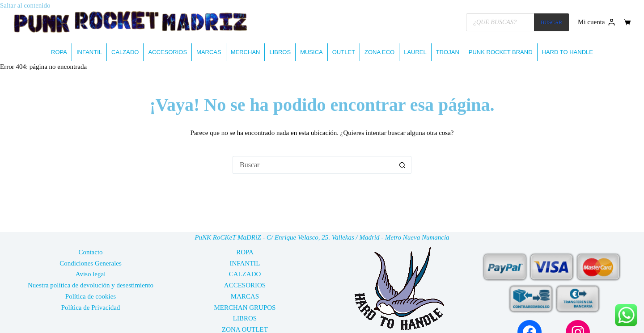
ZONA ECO (379, 52)
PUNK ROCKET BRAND (501, 52)
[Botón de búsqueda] (402, 165)
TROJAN (448, 52)
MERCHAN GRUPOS (245, 308)
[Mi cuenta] (596, 22)
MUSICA (311, 52)
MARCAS (209, 52)
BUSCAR (551, 22)
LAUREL (415, 52)
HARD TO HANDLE (568, 52)
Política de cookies (91, 296)
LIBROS (280, 52)
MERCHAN (246, 52)
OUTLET (344, 52)
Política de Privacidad (91, 308)
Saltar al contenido (25, 5)
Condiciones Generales (91, 263)
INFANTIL (89, 52)
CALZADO (125, 52)
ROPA (59, 52)
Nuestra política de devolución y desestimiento (91, 285)
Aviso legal (91, 274)
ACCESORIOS (167, 52)
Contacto (90, 252)
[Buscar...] (313, 165)
